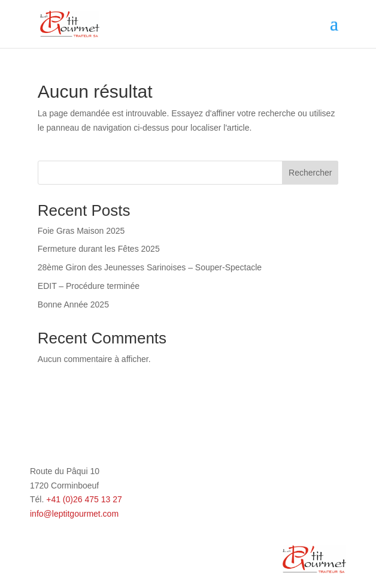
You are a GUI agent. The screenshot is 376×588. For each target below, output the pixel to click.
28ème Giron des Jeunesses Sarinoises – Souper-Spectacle (150, 267)
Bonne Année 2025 (73, 304)
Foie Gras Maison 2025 (81, 231)
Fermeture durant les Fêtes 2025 (99, 249)
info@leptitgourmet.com (74, 514)
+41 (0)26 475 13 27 (84, 499)
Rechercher (310, 173)
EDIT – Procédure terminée (89, 286)
